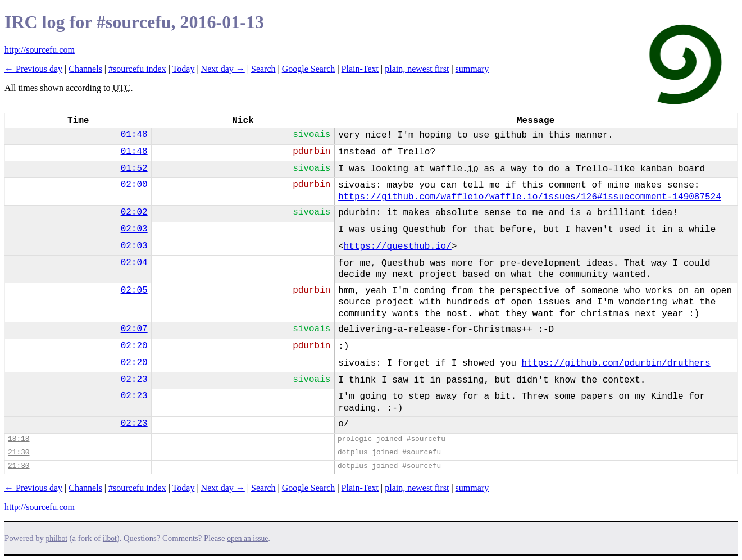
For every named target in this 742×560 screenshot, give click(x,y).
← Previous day (33, 69)
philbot (57, 538)
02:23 (134, 380)
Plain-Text (360, 69)
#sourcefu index (137, 69)
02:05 (134, 290)
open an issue (247, 538)
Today (184, 69)
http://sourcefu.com (40, 50)
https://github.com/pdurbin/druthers (616, 363)
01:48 (134, 135)
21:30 (19, 452)
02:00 (134, 185)
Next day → (223, 69)
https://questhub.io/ (398, 247)
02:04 (134, 263)
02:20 (134, 346)
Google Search (309, 69)
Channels (85, 69)
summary (472, 69)
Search (263, 69)
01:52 (134, 169)
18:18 (19, 439)
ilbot (110, 538)
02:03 (134, 229)
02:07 (134, 329)
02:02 (134, 212)
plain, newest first (417, 69)
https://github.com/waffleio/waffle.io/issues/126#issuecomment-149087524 (530, 197)
